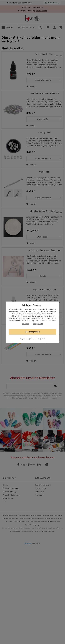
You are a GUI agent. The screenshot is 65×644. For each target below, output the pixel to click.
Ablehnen (26, 324)
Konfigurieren (38, 324)
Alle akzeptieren (32, 332)
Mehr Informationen (48, 320)
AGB (43, 339)
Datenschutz (35, 339)
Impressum (25, 339)
